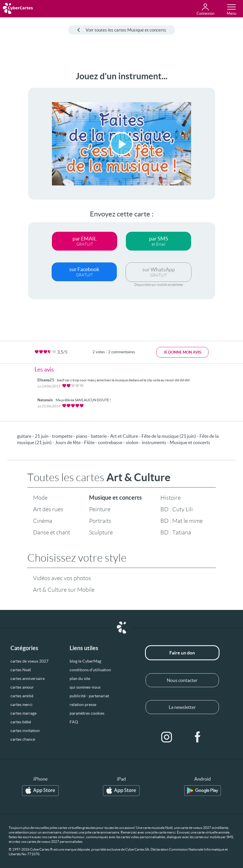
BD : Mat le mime (182, 521)
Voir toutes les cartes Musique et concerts (122, 30)
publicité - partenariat (89, 696)
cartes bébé (21, 722)
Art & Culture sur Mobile (64, 590)
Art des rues (48, 509)
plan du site (80, 678)
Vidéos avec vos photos (62, 578)
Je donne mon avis (182, 352)
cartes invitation (25, 731)
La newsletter (182, 707)
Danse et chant (52, 532)
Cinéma (43, 521)
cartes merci (21, 705)
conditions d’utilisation (90, 670)
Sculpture (101, 532)
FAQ (74, 722)
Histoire (171, 498)
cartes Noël (21, 670)
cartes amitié (22, 696)
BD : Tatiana (176, 532)
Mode (40, 498)
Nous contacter (182, 680)
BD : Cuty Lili (177, 509)
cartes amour (22, 687)
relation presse (83, 705)
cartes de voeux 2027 (29, 661)
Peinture (100, 509)
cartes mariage (23, 713)
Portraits (100, 521)
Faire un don (182, 653)
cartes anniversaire (28, 678)
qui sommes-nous (85, 687)
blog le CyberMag (85, 661)
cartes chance (23, 739)
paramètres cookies (87, 713)
